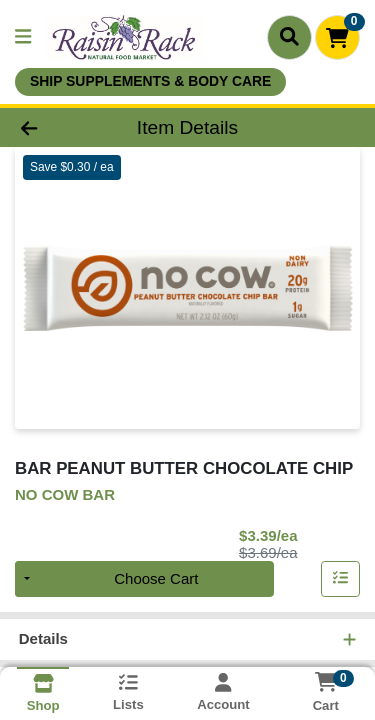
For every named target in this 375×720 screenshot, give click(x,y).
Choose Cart (156, 578)
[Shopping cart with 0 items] (337, 37)
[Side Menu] (23, 37)
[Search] (289, 37)
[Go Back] (58, 127)
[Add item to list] (341, 579)
